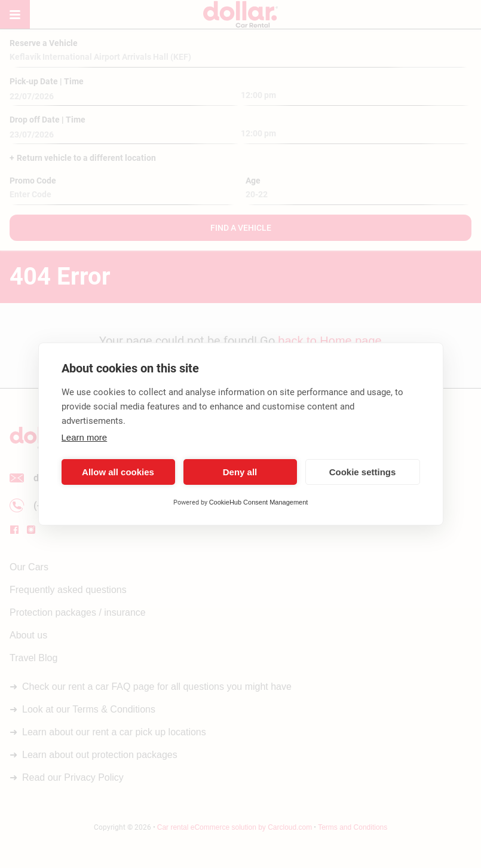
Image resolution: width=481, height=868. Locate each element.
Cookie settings (363, 472)
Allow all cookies (118, 472)
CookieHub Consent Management (259, 502)
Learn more (85, 437)
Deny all (240, 472)
